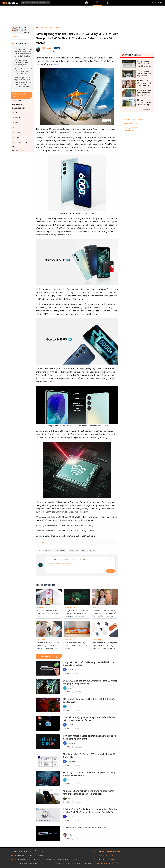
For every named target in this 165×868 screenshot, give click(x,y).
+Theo (57, 48)
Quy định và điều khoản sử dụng (108, 863)
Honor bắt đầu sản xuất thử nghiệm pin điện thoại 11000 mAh (23, 71)
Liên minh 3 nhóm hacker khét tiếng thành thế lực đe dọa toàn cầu (89, 700)
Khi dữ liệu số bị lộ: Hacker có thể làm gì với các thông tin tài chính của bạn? (89, 774)
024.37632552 (108, 855)
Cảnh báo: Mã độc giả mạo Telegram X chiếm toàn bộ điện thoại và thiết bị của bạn (89, 719)
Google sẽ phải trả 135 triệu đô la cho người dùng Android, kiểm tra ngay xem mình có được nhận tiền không (23, 82)
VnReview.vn (109, 859)
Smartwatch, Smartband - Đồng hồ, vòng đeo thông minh (23, 142)
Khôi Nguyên (47, 48)
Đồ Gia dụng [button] (18, 104)
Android (17, 117)
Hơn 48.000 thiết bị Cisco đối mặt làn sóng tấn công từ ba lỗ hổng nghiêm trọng (89, 737)
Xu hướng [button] (17, 100)
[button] (23, 3)
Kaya (69, 688)
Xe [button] (13, 147)
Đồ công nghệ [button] (19, 108)
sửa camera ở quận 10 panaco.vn (134, 119)
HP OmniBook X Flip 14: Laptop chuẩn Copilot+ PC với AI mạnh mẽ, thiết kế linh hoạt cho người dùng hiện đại (90, 811)
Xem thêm (147, 110)
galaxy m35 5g (48, 551)
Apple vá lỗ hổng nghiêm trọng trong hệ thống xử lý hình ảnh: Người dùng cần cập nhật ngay (88, 792)
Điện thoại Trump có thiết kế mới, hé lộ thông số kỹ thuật (22, 62)
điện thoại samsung (88, 551)
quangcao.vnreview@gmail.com (113, 851)
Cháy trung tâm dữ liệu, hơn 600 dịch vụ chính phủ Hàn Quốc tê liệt (90, 756)
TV (15, 127)
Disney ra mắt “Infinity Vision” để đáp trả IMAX (85, 828)
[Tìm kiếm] (36, 3)
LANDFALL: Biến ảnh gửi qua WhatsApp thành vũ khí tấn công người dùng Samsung (90, 682)
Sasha (70, 835)
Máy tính (18, 122)
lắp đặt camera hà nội (131, 124)
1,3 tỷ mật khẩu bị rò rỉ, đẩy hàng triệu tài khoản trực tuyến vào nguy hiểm (89, 664)
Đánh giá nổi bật (131, 55)
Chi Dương (71, 817)
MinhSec (71, 798)
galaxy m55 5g (60, 551)
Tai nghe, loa (19, 137)
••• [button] (46, 543)
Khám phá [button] (17, 150)
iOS (16, 112)
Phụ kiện (18, 132)
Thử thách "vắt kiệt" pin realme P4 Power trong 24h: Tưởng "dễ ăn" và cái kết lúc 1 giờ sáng (23, 53)
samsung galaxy (73, 551)
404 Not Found (73, 670)
